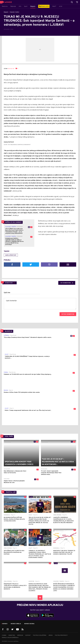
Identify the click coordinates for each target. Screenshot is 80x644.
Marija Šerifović (11, 255)
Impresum (20, 635)
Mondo (5, 624)
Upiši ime (7, 293)
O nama (4, 635)
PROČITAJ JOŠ (11, 492)
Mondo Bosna (29, 624)
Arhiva (51, 635)
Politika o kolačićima (40, 635)
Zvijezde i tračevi (14, 12)
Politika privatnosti (61, 635)
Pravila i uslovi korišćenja (10, 638)
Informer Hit (11, 69)
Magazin (6, 12)
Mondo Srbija (16, 624)
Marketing (12, 635)
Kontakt (28, 635)
